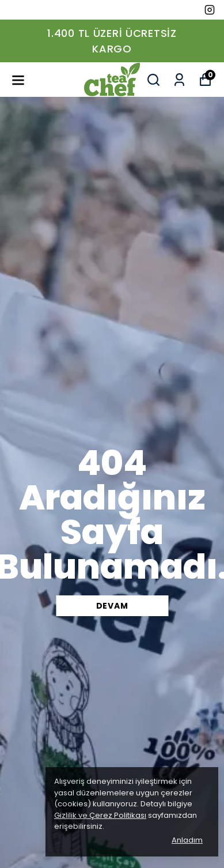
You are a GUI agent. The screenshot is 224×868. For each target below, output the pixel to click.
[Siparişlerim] (179, 80)
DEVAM (112, 606)
